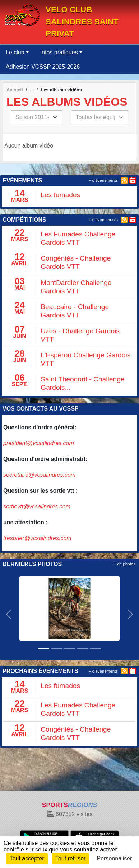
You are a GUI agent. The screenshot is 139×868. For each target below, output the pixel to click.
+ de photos (125, 564)
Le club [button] (15, 52)
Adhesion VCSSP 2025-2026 (43, 67)
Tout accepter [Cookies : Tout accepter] (27, 858)
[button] (9, 614)
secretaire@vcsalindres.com (39, 475)
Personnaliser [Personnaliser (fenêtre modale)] (115, 858)
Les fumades (60, 195)
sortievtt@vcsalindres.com (37, 507)
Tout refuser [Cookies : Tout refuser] (70, 858)
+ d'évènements (103, 180)
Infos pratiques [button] (59, 52)
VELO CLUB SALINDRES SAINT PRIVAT (82, 22)
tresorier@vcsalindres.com (37, 538)
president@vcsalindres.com (39, 443)
